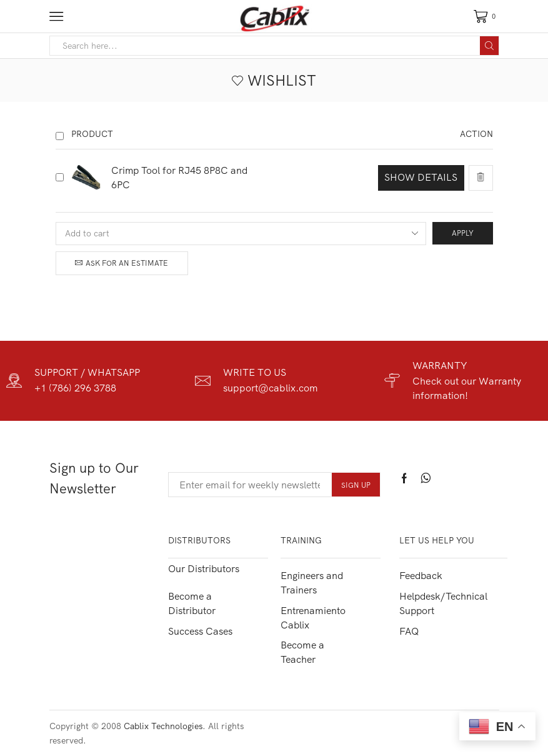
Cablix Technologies (163, 726)
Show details (421, 177)
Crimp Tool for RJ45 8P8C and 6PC (180, 177)
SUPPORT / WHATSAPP (87, 372)
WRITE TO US (255, 372)
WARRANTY (440, 365)
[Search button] (489, 46)
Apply (463, 233)
